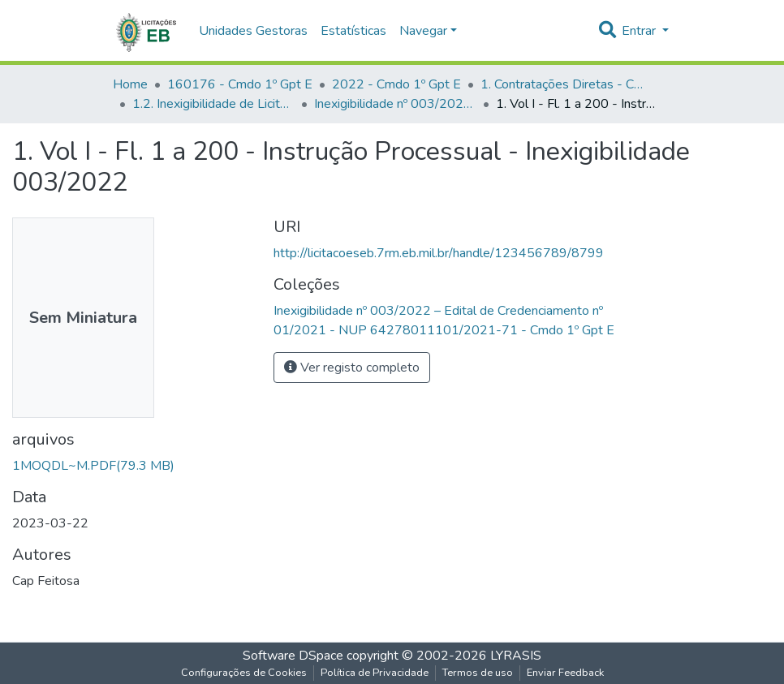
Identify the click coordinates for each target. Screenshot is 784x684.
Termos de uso (478, 673)
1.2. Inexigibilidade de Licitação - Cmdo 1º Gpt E (213, 104)
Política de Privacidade (375, 673)
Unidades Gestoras (253, 31)
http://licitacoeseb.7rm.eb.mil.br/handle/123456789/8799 (439, 253)
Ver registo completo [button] (352, 368)
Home (130, 84)
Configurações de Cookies (244, 673)
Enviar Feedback (565, 673)
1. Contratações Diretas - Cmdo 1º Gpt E (562, 84)
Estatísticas (353, 31)
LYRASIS (516, 656)
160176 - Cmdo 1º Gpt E (240, 84)
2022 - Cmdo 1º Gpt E (396, 84)
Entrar (640, 31)
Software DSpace (293, 656)
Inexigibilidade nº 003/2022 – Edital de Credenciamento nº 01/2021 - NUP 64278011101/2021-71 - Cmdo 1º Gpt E (395, 104)
